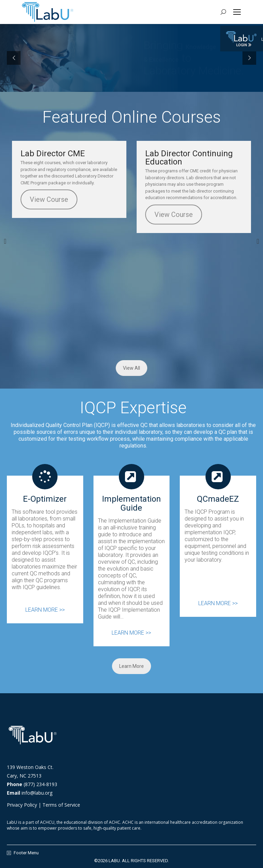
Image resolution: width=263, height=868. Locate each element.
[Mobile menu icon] (237, 12)
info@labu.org (37, 793)
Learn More (131, 666)
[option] (69, 179)
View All (131, 368)
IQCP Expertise (133, 408)
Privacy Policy (22, 805)
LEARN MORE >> (45, 610)
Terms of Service (61, 805)
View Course (49, 199)
